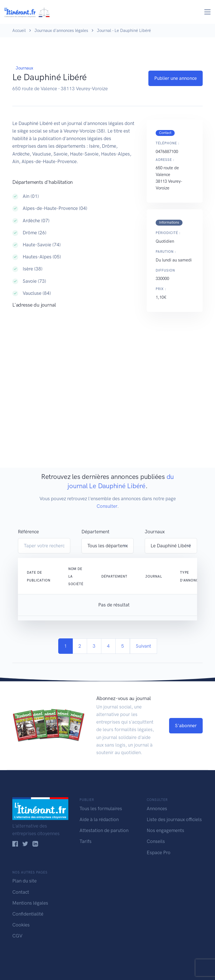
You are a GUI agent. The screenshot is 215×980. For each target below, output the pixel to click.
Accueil (19, 31)
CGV (17, 936)
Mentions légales (30, 903)
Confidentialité (28, 914)
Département (95, 532)
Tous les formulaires (101, 808)
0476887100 (167, 152)
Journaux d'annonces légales (61, 31)
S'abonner (186, 726)
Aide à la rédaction (99, 819)
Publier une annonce (176, 78)
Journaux (24, 68)
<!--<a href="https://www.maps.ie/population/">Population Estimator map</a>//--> (74, 369)
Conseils (156, 841)
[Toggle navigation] (208, 12)
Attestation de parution (104, 830)
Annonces (157, 808)
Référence (28, 532)
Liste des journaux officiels (174, 819)
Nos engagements (165, 830)
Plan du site (24, 881)
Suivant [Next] (143, 646)
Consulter (107, 506)
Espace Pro (159, 852)
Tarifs (86, 841)
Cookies (21, 925)
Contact (21, 892)
